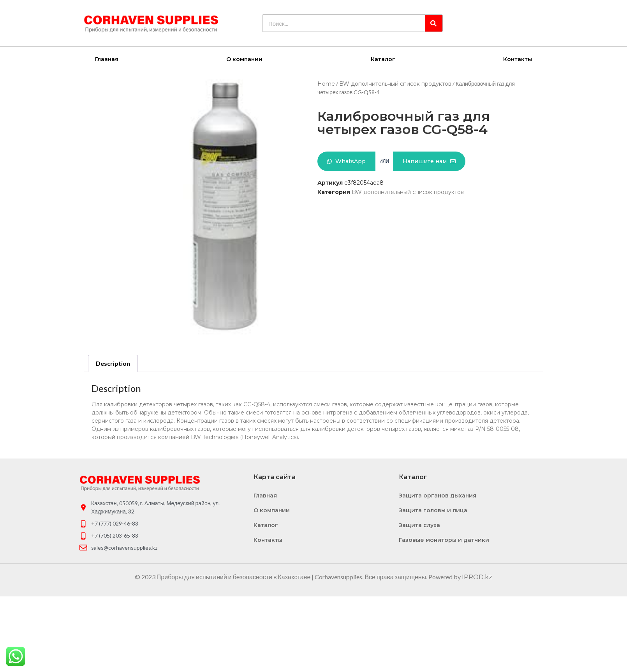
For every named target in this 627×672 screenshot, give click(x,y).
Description (113, 363)
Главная (107, 59)
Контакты (518, 59)
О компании (244, 59)
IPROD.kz (477, 577)
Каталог (383, 59)
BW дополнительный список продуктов (395, 83)
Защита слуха (419, 525)
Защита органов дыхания (438, 495)
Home (326, 83)
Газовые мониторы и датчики (444, 540)
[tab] (113, 363)
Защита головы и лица (433, 510)
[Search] (434, 23)
